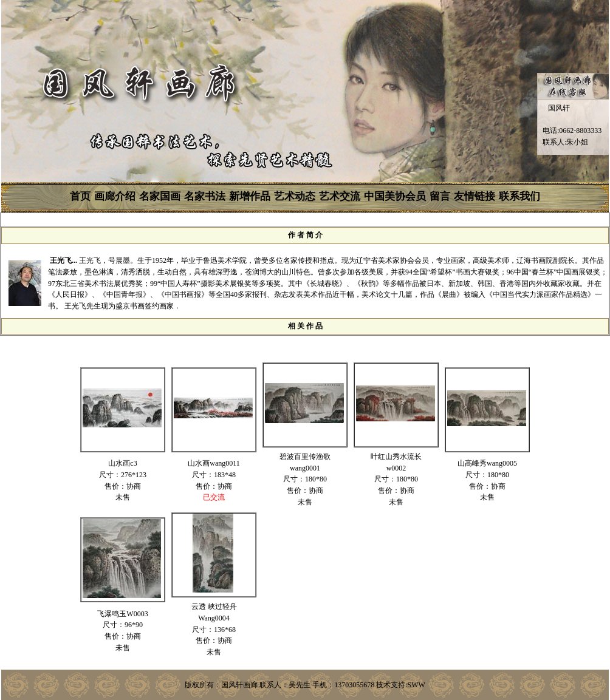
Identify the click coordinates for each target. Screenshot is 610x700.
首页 (80, 196)
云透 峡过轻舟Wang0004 (214, 612)
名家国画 (160, 196)
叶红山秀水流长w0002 (396, 462)
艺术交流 (340, 196)
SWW (416, 685)
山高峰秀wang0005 (487, 463)
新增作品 (250, 196)
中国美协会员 (395, 196)
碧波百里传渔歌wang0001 (305, 462)
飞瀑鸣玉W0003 (122, 614)
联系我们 (519, 196)
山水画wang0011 (214, 463)
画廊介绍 (115, 196)
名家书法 (205, 196)
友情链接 (475, 196)
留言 (440, 196)
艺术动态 (295, 196)
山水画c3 (122, 463)
